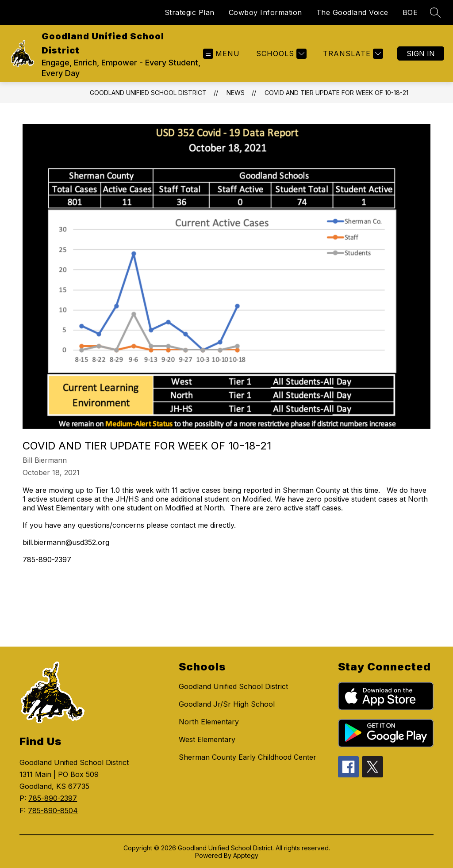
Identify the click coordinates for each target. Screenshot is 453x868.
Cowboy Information (265, 12)
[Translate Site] (352, 54)
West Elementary (207, 739)
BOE (410, 12)
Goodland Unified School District (148, 93)
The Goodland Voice (352, 12)
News (236, 93)
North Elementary (209, 722)
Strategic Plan (190, 12)
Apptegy (246, 855)
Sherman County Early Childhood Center (248, 757)
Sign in (421, 53)
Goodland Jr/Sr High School (227, 704)
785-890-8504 (53, 811)
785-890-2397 (53, 798)
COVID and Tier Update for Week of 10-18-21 (336, 93)
